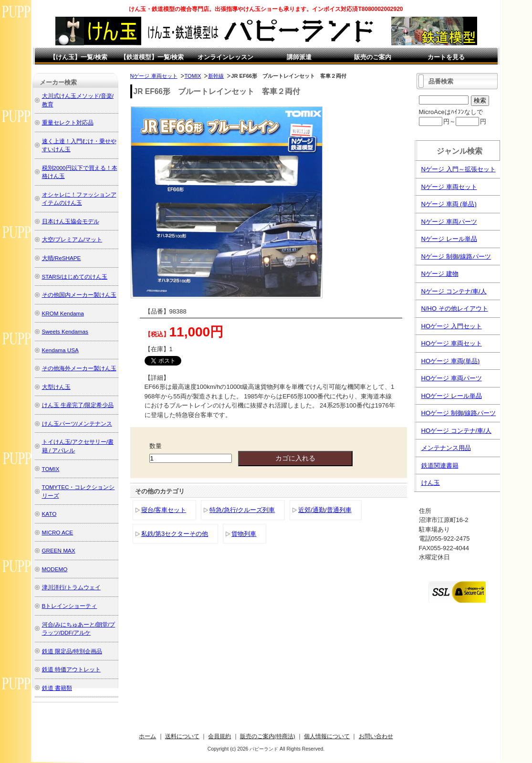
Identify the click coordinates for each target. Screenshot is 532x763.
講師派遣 (299, 57)
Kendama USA (60, 350)
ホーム (147, 736)
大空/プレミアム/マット (72, 239)
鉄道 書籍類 (57, 688)
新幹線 (216, 76)
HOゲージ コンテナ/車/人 (456, 431)
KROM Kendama (63, 313)
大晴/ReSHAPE (62, 258)
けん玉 (431, 483)
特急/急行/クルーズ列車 (242, 510)
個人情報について (327, 736)
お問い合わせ (376, 736)
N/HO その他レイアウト (455, 308)
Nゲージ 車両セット (154, 76)
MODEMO (55, 569)
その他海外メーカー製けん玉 (79, 368)
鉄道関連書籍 (440, 465)
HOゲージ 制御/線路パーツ (459, 413)
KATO (49, 514)
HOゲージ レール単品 (452, 396)
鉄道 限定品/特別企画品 (72, 651)
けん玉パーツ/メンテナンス (77, 423)
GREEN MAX (59, 550)
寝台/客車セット (164, 510)
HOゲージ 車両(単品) (451, 361)
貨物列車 (244, 534)
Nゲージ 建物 (440, 274)
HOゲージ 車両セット (452, 343)
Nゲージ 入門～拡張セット (459, 169)
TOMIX (193, 76)
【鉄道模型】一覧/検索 (152, 57)
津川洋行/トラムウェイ (71, 587)
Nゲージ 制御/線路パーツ (456, 256)
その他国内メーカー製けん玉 (79, 295)
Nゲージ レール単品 (449, 239)
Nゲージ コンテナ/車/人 (454, 291)
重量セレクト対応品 (68, 122)
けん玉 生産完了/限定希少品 (78, 405)
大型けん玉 (56, 387)
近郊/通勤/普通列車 (325, 510)
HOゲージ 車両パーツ (452, 378)
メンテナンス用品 (446, 448)
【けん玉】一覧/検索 (78, 57)
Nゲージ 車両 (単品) (449, 204)
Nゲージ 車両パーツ (449, 222)
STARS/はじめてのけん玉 (75, 277)
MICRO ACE (58, 532)
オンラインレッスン (225, 57)
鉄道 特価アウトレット (71, 669)
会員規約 (219, 736)
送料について (182, 736)
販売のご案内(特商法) (268, 736)
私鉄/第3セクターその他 (175, 534)
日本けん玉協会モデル (71, 221)
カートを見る (446, 57)
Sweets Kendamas (65, 331)
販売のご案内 (373, 57)
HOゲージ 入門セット (452, 326)
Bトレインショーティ (70, 606)
